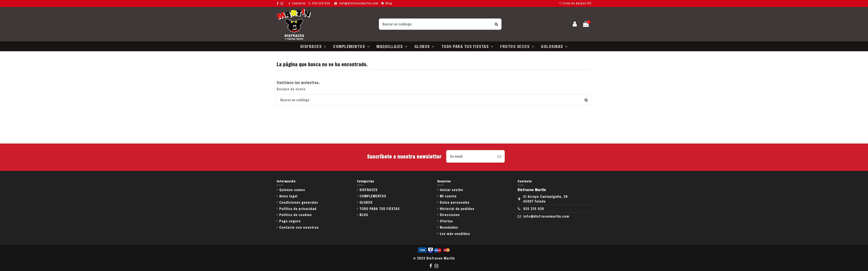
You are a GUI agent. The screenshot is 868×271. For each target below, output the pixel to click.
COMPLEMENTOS (373, 196)
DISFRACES (369, 190)
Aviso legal (288, 196)
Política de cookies (296, 215)
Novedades (449, 227)
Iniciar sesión (451, 190)
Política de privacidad (298, 209)
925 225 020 (321, 3)
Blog (389, 3)
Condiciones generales (299, 202)
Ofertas (446, 221)
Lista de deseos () (575, 3)
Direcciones (450, 215)
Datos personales (455, 202)
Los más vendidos (455, 234)
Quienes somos (292, 190)
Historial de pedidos (457, 209)
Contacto (299, 3)
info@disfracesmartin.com (359, 3)
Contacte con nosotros (299, 227)
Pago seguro (290, 221)
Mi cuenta (448, 196)
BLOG (364, 215)
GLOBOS (366, 202)
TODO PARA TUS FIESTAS (380, 209)
